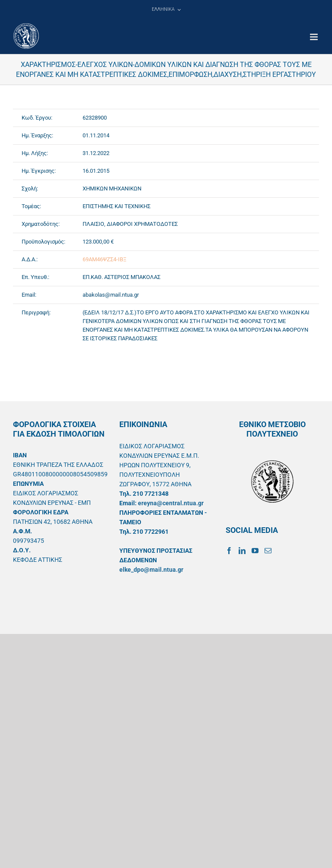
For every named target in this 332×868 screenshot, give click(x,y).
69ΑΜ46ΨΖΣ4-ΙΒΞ (104, 259)
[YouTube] (255, 551)
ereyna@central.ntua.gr (171, 503)
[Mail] (268, 551)
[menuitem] (166, 10)
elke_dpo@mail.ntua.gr (151, 570)
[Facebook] (229, 551)
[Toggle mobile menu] (314, 37)
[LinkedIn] (242, 551)
